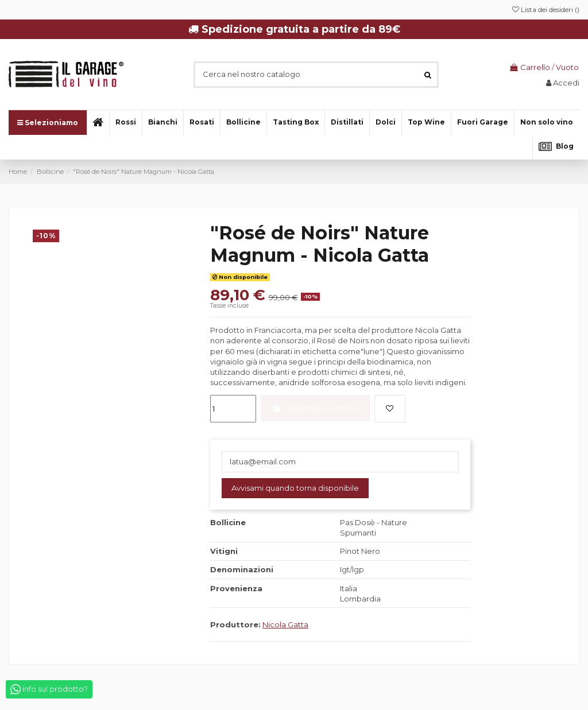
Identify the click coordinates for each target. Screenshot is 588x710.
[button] (546, 123)
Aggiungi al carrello (315, 408)
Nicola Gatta (285, 624)
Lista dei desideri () (546, 9)
